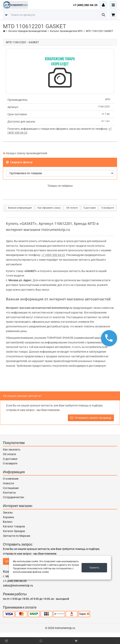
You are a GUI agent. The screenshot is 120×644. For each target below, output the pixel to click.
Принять (94, 568)
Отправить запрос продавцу (91, 418)
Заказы (8, 512)
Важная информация (20, 208)
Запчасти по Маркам (16, 536)
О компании (11, 479)
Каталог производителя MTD (66, 31)
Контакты (9, 493)
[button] (109, 338)
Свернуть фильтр (19, 162)
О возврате (108, 208)
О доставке (90, 208)
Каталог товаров (14, 526)
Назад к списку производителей (25, 153)
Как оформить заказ (49, 208)
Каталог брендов (14, 531)
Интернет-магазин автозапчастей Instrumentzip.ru (39, 308)
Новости (8, 483)
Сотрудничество (14, 497)
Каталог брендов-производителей (28, 31)
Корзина (8, 517)
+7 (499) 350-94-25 (85, 5)
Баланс (8, 522)
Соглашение (11, 488)
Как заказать (12, 449)
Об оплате (72, 208)
